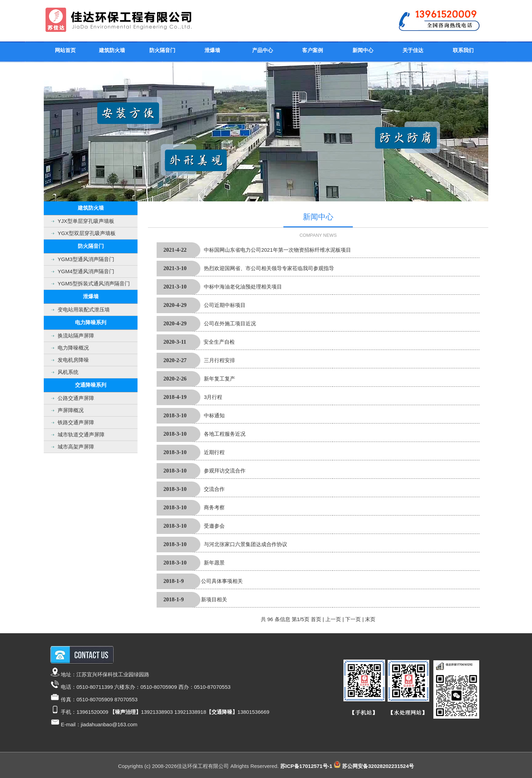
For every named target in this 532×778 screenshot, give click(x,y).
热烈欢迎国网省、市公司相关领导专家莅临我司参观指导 (269, 268)
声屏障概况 (71, 410)
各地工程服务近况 (225, 434)
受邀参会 (214, 526)
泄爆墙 (212, 50)
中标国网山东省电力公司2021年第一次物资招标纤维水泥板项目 (277, 250)
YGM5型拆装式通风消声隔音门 (94, 283)
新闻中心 (363, 50)
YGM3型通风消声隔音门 (86, 259)
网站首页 (65, 50)
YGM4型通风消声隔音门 (86, 271)
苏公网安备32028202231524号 (378, 766)
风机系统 (68, 372)
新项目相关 (214, 599)
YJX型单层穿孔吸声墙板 (86, 221)
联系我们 (463, 50)
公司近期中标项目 (225, 305)
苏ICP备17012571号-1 (306, 766)
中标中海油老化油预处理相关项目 (243, 287)
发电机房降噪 (73, 360)
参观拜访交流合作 (225, 471)
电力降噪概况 (73, 348)
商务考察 (214, 507)
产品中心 (263, 50)
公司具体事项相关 (222, 581)
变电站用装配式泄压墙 (84, 309)
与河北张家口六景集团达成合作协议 (246, 544)
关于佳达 (413, 50)
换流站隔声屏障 (76, 336)
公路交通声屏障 (76, 398)
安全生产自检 (219, 342)
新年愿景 (214, 563)
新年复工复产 (219, 379)
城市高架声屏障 (76, 447)
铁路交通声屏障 (76, 422)
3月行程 (213, 397)
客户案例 (313, 50)
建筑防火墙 (112, 50)
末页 (370, 619)
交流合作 (214, 489)
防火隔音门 (162, 50)
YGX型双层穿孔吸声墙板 (87, 233)
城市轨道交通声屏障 (81, 434)
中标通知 (214, 415)
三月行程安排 (219, 360)
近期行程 (214, 452)
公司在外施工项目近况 (230, 323)
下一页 (353, 619)
